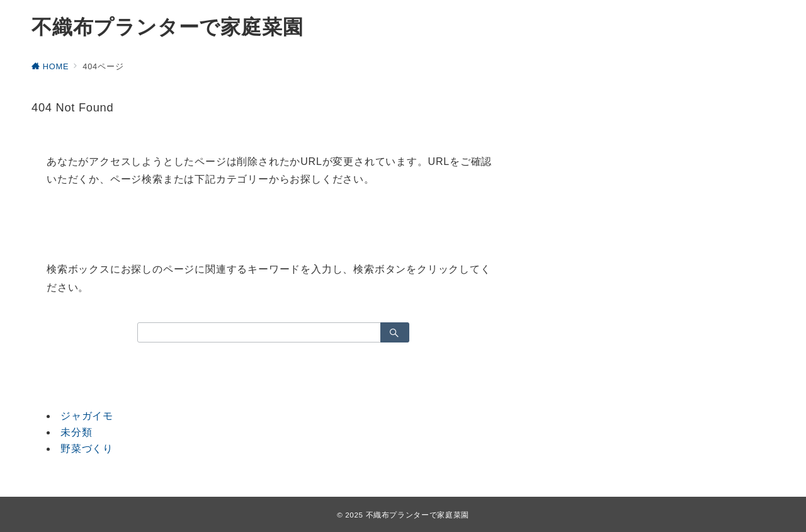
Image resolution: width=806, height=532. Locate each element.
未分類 (76, 432)
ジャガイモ (87, 416)
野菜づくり (87, 449)
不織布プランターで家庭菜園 (167, 27)
